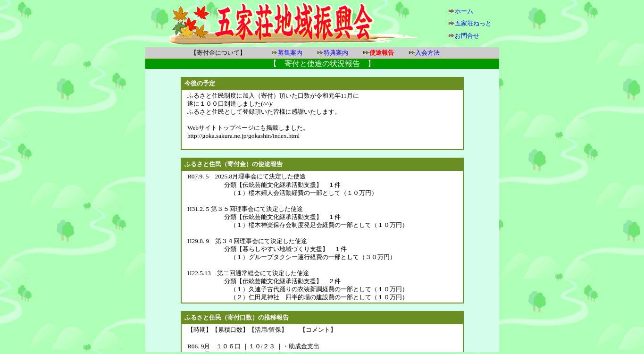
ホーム (464, 11)
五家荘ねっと (473, 23)
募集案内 (290, 53)
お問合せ (467, 36)
